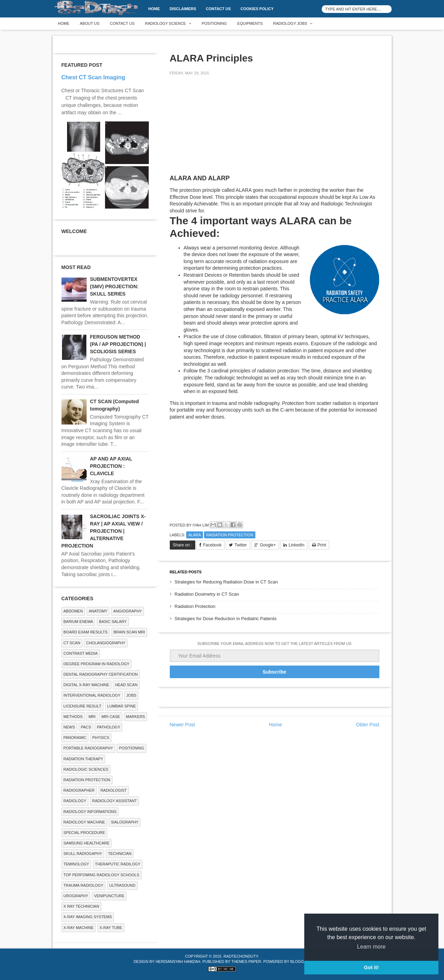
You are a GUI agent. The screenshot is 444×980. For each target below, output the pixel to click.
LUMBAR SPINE (122, 706)
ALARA (195, 535)
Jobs (132, 695)
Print (322, 545)
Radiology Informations (90, 812)
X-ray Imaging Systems (88, 917)
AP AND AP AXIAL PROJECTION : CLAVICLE (111, 466)
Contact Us (218, 9)
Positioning (214, 23)
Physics (101, 738)
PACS (86, 727)
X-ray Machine (79, 928)
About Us (90, 23)
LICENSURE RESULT (83, 706)
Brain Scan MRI (129, 632)
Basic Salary (113, 622)
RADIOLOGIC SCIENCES (86, 769)
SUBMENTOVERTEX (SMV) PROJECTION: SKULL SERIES (114, 286)
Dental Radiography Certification (101, 674)
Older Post (367, 725)
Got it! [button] (371, 967)
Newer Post (182, 725)
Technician (120, 854)
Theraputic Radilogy (118, 864)
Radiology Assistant (115, 801)
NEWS (69, 727)
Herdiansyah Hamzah (178, 961)
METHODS (73, 717)
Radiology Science (165, 23)
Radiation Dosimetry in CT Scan (207, 594)
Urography (76, 896)
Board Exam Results (86, 632)
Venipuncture (109, 896)
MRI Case (111, 717)
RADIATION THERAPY (83, 759)
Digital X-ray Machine (86, 685)
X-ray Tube (111, 928)
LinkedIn (296, 545)
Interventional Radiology (92, 695)
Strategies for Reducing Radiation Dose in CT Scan (226, 582)
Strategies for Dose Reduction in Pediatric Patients (226, 619)
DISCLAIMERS (183, 9)
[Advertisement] (222, 130)
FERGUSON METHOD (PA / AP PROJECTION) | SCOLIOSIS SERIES (118, 344)
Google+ (268, 545)
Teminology (76, 864)
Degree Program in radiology (97, 664)
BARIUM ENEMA (78, 622)
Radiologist (114, 790)
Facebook (212, 545)
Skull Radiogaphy (83, 854)
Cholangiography (105, 643)
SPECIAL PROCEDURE (84, 833)
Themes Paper (246, 961)
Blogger (300, 961)
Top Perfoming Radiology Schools (101, 875)
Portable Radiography (88, 748)
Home (154, 9)
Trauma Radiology (83, 885)
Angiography (128, 611)
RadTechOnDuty (241, 956)
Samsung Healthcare (87, 843)
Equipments (250, 23)
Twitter (241, 545)
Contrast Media (81, 653)
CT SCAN (72, 643)
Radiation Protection (230, 535)
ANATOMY (98, 611)
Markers (136, 717)
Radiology (75, 801)
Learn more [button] (371, 947)
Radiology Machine (84, 822)
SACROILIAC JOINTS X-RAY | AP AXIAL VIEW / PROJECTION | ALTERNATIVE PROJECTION (104, 531)
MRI (92, 717)
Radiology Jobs (290, 23)
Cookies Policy (257, 9)
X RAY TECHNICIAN (81, 906)
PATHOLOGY (108, 727)
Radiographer (79, 790)
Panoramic (75, 738)
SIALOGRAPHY (125, 822)
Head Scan (126, 685)
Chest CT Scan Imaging (93, 77)
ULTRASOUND (122, 885)
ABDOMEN (73, 611)
